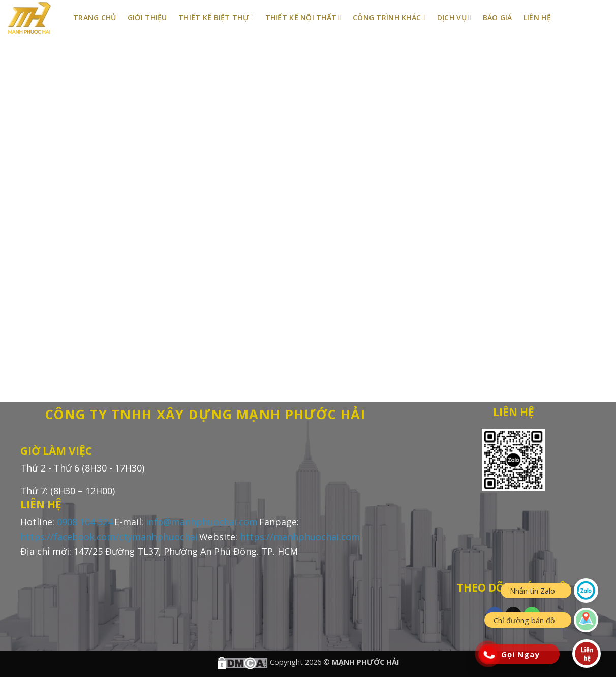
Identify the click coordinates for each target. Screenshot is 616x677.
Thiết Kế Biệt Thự (216, 18)
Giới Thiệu (147, 18)
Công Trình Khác (389, 18)
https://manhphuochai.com (300, 537)
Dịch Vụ (454, 18)
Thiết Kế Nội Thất (303, 18)
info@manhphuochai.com (202, 522)
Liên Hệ (537, 18)
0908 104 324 (85, 522)
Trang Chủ (95, 18)
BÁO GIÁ (498, 18)
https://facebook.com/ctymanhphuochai (109, 537)
